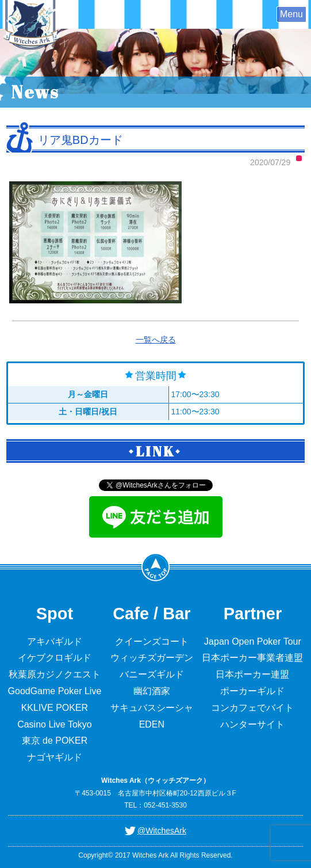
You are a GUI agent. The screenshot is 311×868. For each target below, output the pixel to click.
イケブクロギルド (55, 658)
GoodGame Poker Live (55, 691)
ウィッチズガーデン (152, 658)
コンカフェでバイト (252, 708)
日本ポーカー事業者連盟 (252, 658)
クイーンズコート (152, 642)
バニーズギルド (152, 674)
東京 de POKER (55, 741)
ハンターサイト (252, 724)
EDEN (152, 724)
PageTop (156, 567)
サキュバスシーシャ (152, 708)
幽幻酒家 (152, 691)
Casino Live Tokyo (55, 724)
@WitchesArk (162, 831)
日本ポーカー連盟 (252, 674)
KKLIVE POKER (55, 708)
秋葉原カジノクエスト (55, 674)
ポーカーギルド (252, 691)
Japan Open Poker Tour (253, 642)
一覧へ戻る (156, 340)
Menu (291, 14)
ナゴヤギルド (55, 757)
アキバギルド (55, 642)
